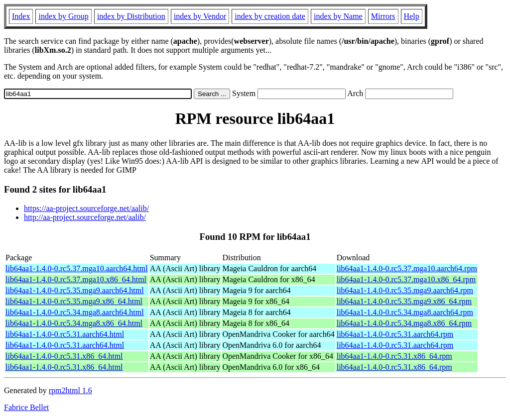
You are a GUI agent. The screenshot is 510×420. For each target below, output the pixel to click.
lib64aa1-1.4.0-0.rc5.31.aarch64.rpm (395, 334)
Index (21, 16)
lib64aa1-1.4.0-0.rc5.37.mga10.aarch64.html (77, 268)
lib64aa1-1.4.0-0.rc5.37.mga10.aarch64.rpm (407, 268)
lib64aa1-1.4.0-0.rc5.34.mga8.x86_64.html (74, 323)
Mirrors (383, 16)
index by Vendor (200, 16)
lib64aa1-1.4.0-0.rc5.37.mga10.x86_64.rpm (406, 279)
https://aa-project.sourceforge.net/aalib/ (86, 208)
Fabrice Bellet (26, 407)
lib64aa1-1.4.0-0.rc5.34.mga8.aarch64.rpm (405, 312)
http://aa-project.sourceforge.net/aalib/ (85, 217)
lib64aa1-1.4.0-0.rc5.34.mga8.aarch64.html (75, 312)
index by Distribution (131, 16)
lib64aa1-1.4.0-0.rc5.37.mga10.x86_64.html (76, 279)
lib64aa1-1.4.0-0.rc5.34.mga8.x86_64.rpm (404, 323)
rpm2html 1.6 (70, 390)
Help (412, 16)
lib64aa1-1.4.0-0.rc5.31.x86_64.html (64, 356)
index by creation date (270, 16)
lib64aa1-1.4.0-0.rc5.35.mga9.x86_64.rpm (404, 301)
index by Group (63, 16)
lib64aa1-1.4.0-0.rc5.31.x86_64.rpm (394, 356)
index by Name (338, 16)
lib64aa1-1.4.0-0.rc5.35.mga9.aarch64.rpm (405, 290)
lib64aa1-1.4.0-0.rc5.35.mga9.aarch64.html (75, 290)
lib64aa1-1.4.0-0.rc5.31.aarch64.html (65, 334)
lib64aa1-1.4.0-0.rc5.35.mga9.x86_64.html (74, 301)
